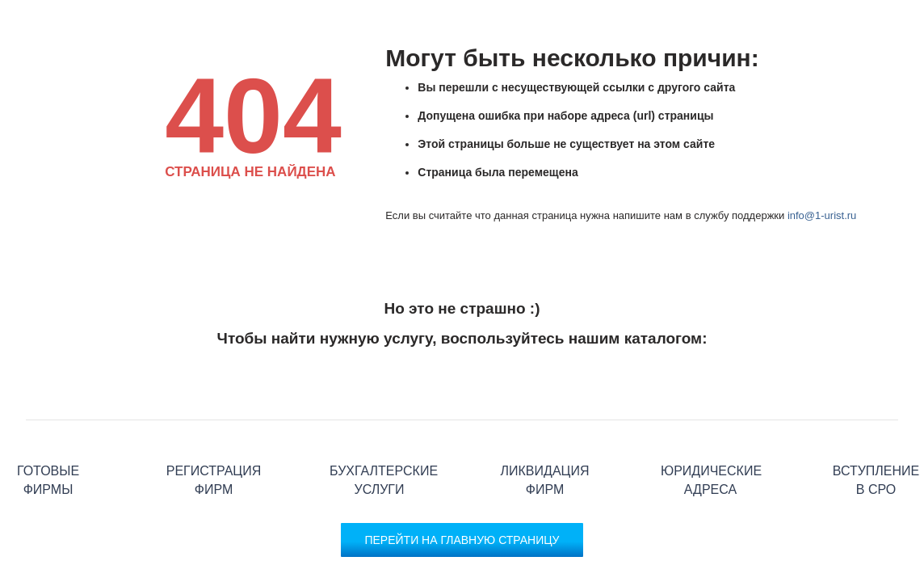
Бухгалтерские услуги (379, 420)
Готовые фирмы (48, 420)
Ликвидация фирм (545, 420)
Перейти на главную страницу (462, 540)
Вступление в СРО (876, 420)
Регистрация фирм (214, 420)
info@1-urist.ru (822, 215)
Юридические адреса (710, 420)
